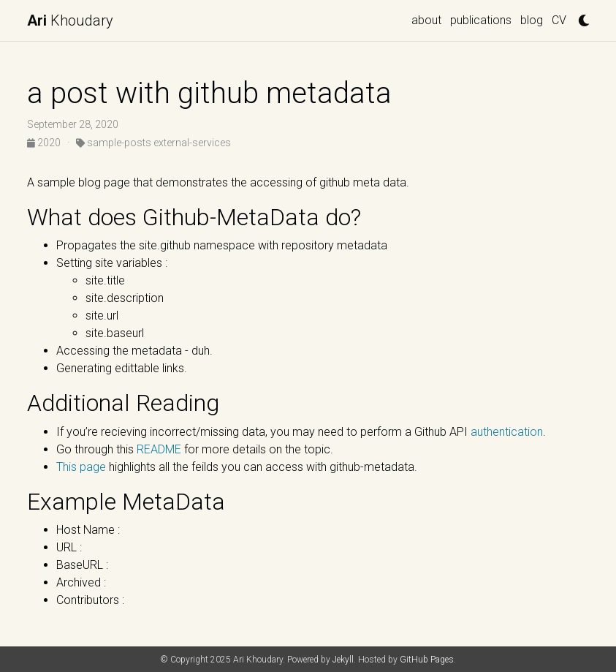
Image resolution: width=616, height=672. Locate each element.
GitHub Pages (427, 660)
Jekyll (343, 660)
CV (559, 20)
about (426, 20)
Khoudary (70, 20)
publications (481, 20)
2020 (45, 143)
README (159, 449)
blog (532, 20)
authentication (505, 432)
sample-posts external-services (153, 143)
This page (81, 467)
